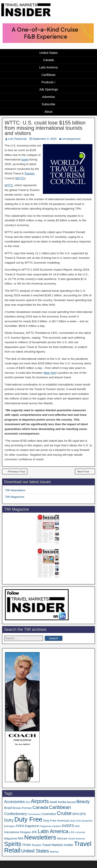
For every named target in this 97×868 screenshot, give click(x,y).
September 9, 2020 (44, 139)
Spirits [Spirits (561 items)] (13, 844)
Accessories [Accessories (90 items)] (14, 802)
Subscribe (48, 104)
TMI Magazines (15, 497)
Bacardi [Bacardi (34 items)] (71, 802)
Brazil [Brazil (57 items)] (8, 808)
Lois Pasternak (17, 139)
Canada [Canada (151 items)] (40, 807)
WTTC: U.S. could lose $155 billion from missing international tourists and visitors (45, 128)
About (49, 112)
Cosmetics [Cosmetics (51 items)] (49, 814)
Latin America (49, 67)
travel (25, 159)
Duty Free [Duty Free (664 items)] (28, 819)
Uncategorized (71, 139)
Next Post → (85, 472)
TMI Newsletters (15, 490)
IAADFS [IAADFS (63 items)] (68, 826)
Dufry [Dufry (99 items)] (9, 820)
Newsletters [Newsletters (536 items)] (40, 837)
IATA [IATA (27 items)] (77, 826)
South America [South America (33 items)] (77, 838)
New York (50, 373)
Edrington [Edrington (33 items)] (10, 826)
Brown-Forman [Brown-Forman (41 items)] (22, 808)
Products (48, 82)
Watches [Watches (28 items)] (54, 852)
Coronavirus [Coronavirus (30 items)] (34, 814)
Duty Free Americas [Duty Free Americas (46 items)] (56, 821)
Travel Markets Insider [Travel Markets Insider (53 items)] (58, 845)
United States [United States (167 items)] (35, 851)
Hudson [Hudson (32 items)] (57, 826)
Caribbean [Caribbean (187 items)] (60, 807)
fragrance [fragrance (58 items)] (32, 826)
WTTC (20, 178)
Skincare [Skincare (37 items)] (62, 839)
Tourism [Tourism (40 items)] (37, 845)
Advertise (48, 97)
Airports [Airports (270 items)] (40, 801)
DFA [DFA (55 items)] (76, 814)
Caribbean (49, 75)
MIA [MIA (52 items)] (21, 838)
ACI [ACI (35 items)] (28, 802)
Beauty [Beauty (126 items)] (83, 801)
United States (48, 53)
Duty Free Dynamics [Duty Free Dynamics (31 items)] (81, 821)
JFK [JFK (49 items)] (34, 832)
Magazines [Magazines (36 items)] (11, 839)
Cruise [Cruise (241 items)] (64, 813)
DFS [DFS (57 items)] (83, 814)
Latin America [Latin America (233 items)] (53, 831)
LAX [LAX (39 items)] (72, 832)
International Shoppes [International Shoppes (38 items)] (17, 832)
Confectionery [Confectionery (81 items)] (15, 814)
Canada (48, 60)
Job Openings (48, 89)
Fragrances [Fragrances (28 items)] (46, 826)
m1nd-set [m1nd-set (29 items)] (80, 832)
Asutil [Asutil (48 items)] (53, 802)
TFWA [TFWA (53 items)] (26, 845)
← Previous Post (15, 472)
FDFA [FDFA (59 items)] (20, 826)
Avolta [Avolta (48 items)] (62, 802)
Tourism (29, 173)
